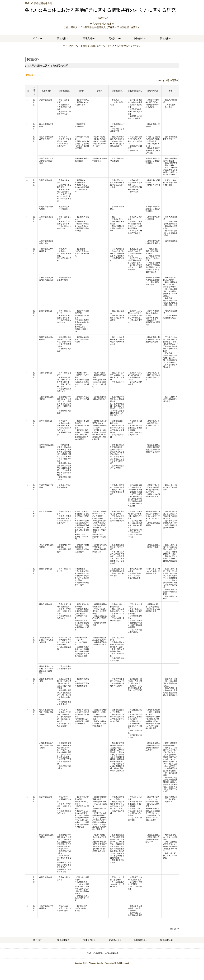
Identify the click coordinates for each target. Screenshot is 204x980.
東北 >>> (175, 929)
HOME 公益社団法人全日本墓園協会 (102, 953)
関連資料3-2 (89, 38)
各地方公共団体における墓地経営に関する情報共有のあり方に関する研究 (100, 10)
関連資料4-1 (141, 38)
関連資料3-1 (63, 38)
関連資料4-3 (166, 38)
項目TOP (38, 38)
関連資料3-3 (115, 38)
